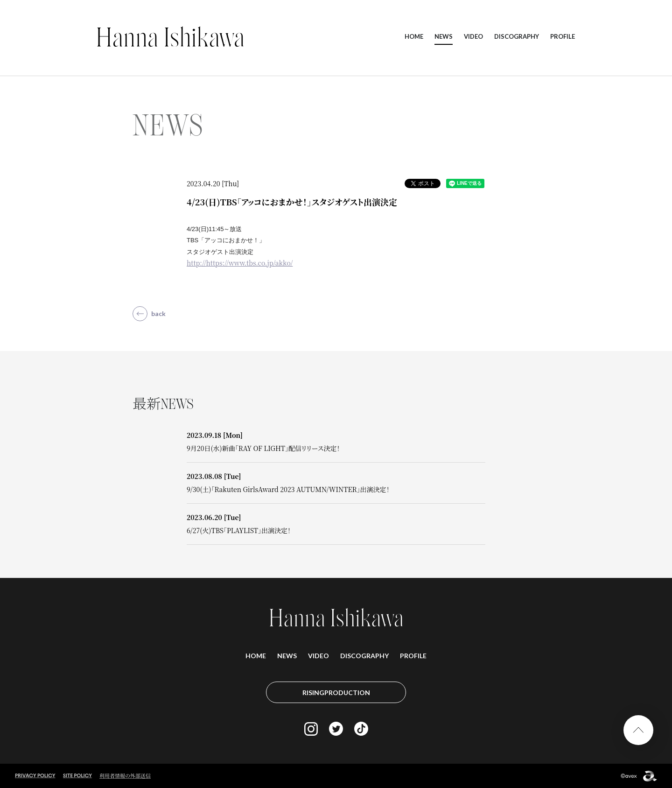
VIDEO (473, 36)
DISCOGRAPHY (517, 36)
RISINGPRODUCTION (336, 693)
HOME (414, 36)
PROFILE (563, 36)
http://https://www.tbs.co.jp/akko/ (240, 263)
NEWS (444, 36)
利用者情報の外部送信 (125, 775)
